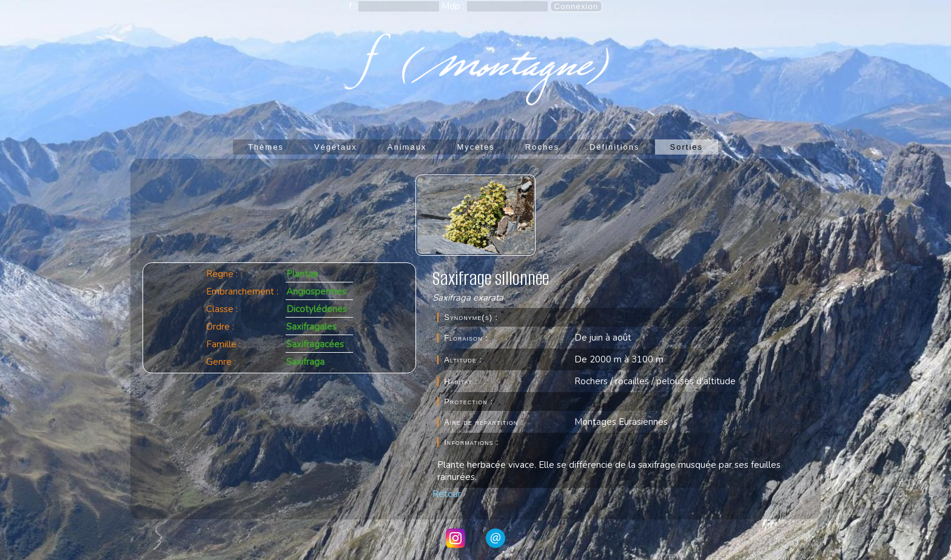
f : (354, 6)
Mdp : (454, 6)
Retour (447, 494)
